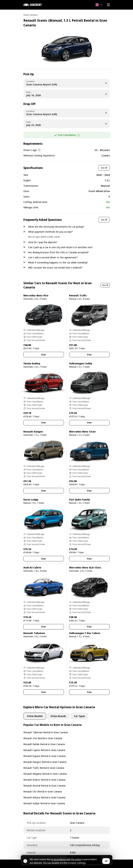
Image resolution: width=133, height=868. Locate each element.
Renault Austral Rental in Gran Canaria (44, 785)
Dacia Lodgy (31, 499)
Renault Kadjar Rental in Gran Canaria (44, 803)
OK (106, 861)
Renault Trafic (78, 295)
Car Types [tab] (79, 716)
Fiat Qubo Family (79, 499)
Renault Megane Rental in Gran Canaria (45, 774)
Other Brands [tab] (58, 716)
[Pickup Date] (67, 94)
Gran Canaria (30, 15)
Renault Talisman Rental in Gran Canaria (46, 732)
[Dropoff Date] (67, 124)
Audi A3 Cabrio (32, 567)
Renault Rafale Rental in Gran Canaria (44, 744)
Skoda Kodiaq (32, 363)
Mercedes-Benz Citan (82, 431)
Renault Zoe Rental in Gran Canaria (43, 738)
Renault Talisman (34, 633)
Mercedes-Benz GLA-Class (85, 567)
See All (104, 168)
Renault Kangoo (33, 431)
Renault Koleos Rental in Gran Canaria (44, 780)
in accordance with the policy (66, 859)
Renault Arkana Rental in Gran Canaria (44, 797)
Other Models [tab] (35, 716)
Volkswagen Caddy (81, 363)
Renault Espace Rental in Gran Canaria (44, 756)
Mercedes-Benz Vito (36, 295)
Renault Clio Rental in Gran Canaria (43, 791)
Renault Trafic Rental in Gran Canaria (44, 768)
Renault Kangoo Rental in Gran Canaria (45, 762)
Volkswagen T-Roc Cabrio (85, 633)
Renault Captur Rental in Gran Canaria (44, 750)
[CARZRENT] (40, 5)
